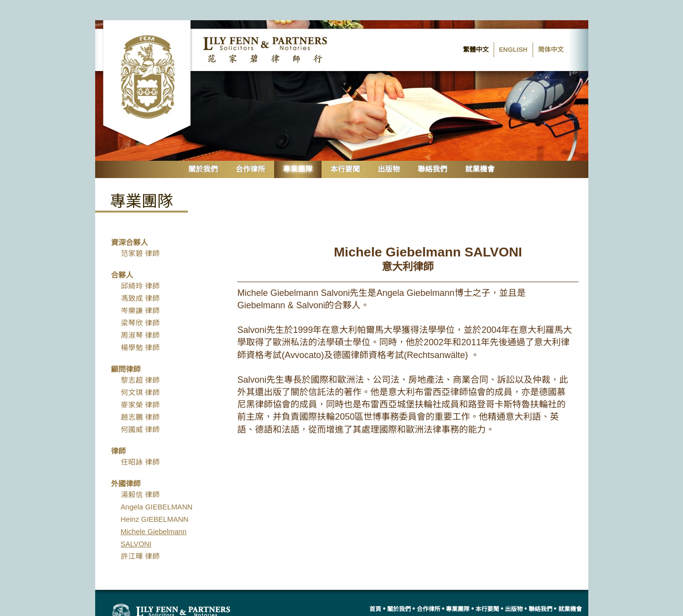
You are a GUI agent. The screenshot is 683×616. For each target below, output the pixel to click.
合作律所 (251, 149)
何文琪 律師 (140, 372)
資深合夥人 (129, 222)
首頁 (373, 589)
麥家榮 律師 (140, 384)
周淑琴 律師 (140, 315)
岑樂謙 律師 (140, 290)
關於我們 (203, 149)
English (513, 29)
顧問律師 (126, 348)
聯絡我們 (432, 149)
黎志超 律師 (140, 360)
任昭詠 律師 (140, 441)
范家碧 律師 (140, 233)
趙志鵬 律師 (140, 397)
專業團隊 (298, 149)
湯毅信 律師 (140, 474)
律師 (118, 430)
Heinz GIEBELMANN (155, 499)
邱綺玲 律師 (140, 265)
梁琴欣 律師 (140, 302)
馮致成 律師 (140, 278)
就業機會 (480, 149)
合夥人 (122, 254)
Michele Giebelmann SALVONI (154, 517)
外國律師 (126, 463)
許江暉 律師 (140, 536)
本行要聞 (345, 149)
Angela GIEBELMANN (157, 486)
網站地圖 (569, 605)
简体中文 (551, 29)
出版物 (389, 149)
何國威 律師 (140, 409)
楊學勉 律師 (140, 327)
